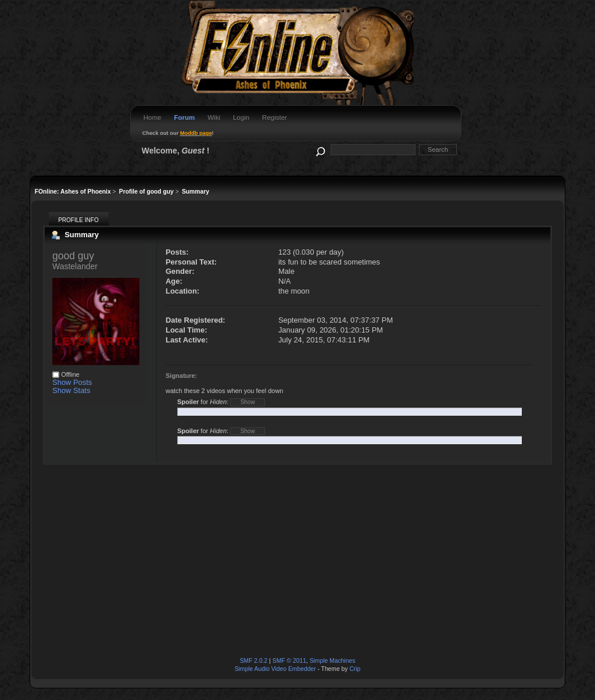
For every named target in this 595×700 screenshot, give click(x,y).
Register (275, 117)
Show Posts (72, 382)
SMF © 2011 (289, 661)
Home (153, 117)
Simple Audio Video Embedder (275, 669)
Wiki (214, 117)
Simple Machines (333, 661)
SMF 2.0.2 (254, 661)
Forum (184, 117)
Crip (355, 669)
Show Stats (71, 390)
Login (241, 117)
